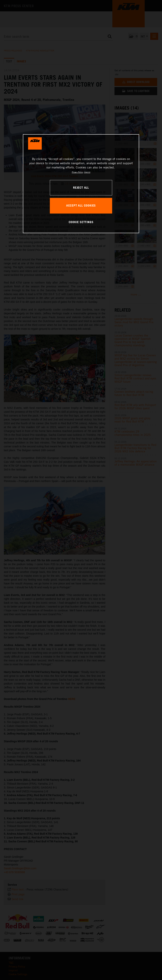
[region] (81, 184)
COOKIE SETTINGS (81, 222)
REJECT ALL (81, 187)
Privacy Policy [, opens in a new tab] (77, 172)
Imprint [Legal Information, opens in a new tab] (87, 172)
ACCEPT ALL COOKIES (81, 206)
